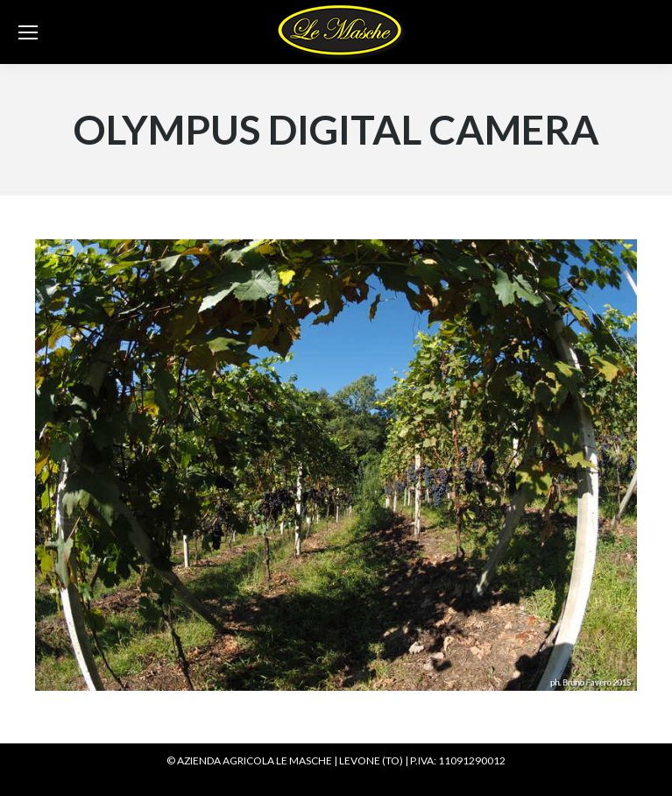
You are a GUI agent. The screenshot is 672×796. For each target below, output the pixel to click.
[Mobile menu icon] (28, 32)
